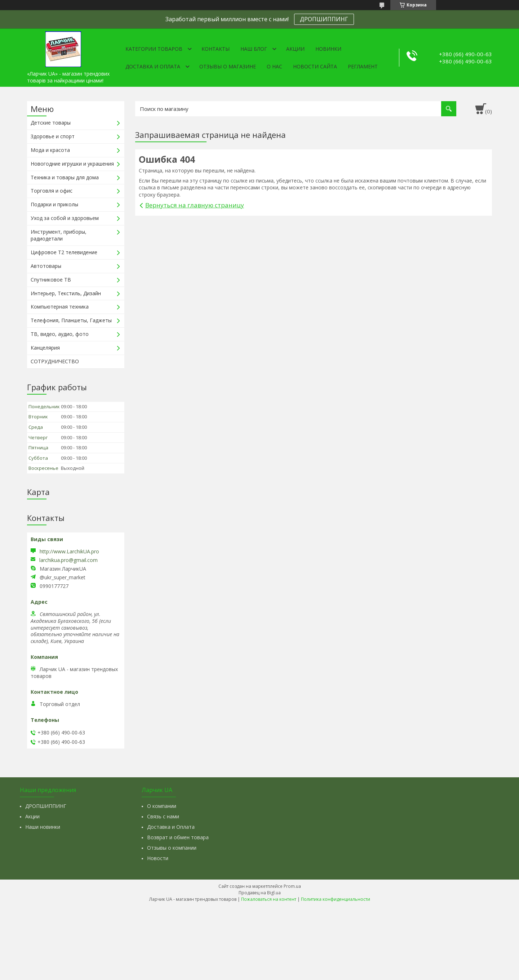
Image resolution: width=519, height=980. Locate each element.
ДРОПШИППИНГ (324, 19)
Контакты (216, 49)
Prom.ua (292, 886)
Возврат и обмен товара (178, 837)
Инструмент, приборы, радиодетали (59, 235)
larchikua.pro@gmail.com (68, 560)
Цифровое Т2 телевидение (64, 252)
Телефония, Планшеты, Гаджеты (71, 320)
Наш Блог (254, 49)
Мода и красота (50, 150)
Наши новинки (43, 827)
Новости (158, 858)
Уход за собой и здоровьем (65, 218)
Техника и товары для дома (65, 177)
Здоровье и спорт (53, 136)
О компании (162, 806)
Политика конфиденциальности (336, 899)
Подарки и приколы (54, 204)
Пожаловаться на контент (269, 899)
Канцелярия (45, 348)
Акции (295, 49)
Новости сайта (315, 66)
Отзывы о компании (172, 848)
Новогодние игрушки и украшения (72, 164)
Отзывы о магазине (228, 66)
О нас (274, 66)
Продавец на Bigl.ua (260, 893)
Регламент (363, 66)
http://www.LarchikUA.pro (69, 551)
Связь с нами (163, 816)
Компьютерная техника (60, 307)
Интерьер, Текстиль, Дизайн (66, 293)
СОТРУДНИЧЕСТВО (55, 361)
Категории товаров (154, 49)
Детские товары (51, 123)
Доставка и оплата (153, 66)
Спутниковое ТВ (51, 280)
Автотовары (46, 266)
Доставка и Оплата (171, 827)
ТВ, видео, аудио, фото (60, 334)
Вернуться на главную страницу (195, 205)
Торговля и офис (52, 191)
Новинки (328, 49)
